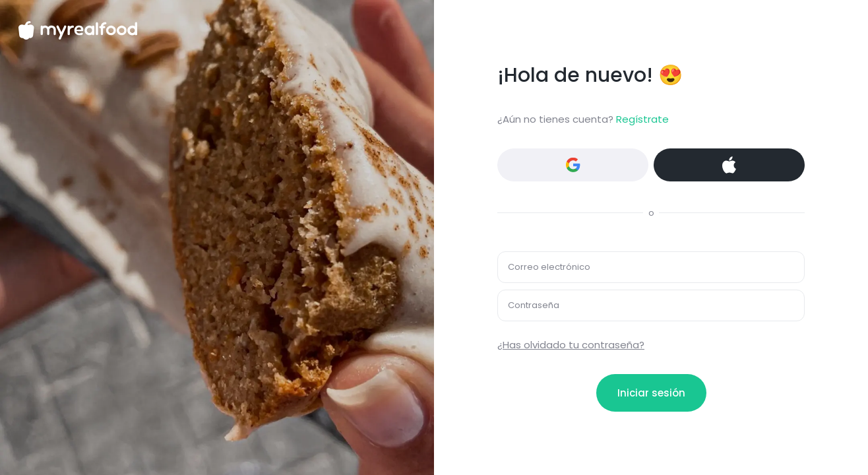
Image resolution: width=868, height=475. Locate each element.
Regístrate (642, 119)
